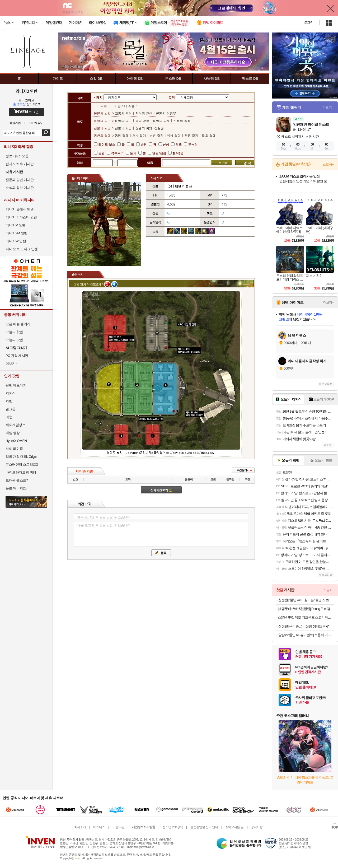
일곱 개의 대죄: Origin (21, 457)
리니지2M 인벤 (17, 233)
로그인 (309, 23)
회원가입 (15, 123)
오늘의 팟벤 (14, 340)
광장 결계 (191, 135)
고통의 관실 (124, 113)
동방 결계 (122, 135)
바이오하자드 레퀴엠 (21, 472)
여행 (9, 417)
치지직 (11, 393)
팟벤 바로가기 (16, 385)
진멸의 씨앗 (124, 128)
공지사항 (257, 827)
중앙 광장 (142, 121)
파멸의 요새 (161, 121)
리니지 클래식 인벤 (20, 209)
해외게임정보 (15, 425)
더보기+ (328, 107)
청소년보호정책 (173, 827)
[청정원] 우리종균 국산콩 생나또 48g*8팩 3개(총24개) (306, 626)
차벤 (9, 401)
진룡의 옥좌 (182, 121)
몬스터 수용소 (128, 106)
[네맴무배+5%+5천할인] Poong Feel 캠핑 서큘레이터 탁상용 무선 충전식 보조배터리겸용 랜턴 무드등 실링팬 (306, 609)
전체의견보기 (161, 490)
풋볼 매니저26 (16, 488)
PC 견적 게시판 (17, 356)
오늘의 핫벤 (14, 332)
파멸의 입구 (124, 121)
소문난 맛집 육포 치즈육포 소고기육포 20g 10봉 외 (306, 617)
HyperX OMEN (16, 441)
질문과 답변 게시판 (20, 180)
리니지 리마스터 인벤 (21, 217)
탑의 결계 (209, 135)
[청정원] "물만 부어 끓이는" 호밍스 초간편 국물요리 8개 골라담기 (306, 600)
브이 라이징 (14, 449)
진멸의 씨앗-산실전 (150, 128)
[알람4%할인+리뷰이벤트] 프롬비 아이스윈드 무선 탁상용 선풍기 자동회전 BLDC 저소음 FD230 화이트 (306, 635)
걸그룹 (11, 409)
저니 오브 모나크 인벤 (22, 249)
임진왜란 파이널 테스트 (311, 124)
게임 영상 (13, 433)
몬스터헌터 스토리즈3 (22, 465)
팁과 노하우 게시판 (20, 164)
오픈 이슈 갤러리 (18, 324)
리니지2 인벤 (26, 91)
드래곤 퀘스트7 (17, 480)
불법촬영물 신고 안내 (204, 827)
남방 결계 (157, 135)
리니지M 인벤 (16, 225)
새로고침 (324, 384)
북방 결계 (174, 135)
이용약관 (118, 827)
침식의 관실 (144, 113)
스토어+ (328, 165)
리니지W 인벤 (16, 241)
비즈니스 (99, 827)
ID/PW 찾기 (36, 123)
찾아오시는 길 (234, 827)
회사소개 (80, 827)
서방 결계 (139, 135)
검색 (46, 133)
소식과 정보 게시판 (20, 188)
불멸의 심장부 (166, 113)
